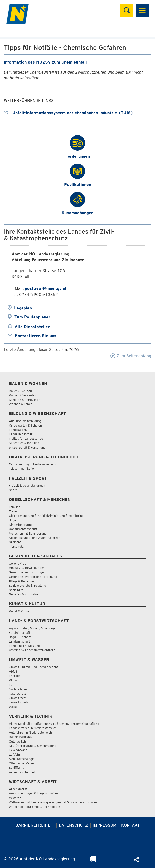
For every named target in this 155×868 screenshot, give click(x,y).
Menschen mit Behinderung (28, 533)
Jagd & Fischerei (21, 637)
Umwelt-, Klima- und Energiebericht (33, 667)
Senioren (15, 542)
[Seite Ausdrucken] (93, 861)
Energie (14, 676)
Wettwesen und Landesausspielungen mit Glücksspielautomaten (53, 802)
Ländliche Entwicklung (25, 646)
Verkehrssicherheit (22, 772)
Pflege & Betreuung (22, 581)
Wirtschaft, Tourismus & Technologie (34, 807)
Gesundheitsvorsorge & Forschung (33, 577)
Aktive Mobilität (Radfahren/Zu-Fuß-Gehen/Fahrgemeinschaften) (54, 724)
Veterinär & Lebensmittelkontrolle (32, 650)
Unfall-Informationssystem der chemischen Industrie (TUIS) (69, 113)
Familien (15, 507)
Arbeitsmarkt (18, 789)
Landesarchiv (18, 430)
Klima (13, 680)
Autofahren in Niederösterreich (30, 732)
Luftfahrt (15, 754)
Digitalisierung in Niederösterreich (33, 464)
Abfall (13, 671)
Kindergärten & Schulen (25, 425)
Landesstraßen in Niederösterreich (33, 728)
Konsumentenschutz (23, 529)
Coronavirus (18, 563)
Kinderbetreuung (21, 525)
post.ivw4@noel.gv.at (46, 288)
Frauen (14, 511)
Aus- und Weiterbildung (25, 421)
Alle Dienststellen (32, 327)
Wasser (14, 707)
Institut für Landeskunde (26, 438)
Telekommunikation (22, 469)
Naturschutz (17, 694)
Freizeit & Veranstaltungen (27, 486)
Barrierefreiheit (35, 825)
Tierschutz (16, 546)
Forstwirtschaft (20, 633)
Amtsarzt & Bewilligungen (27, 568)
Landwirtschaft (19, 641)
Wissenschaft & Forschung (27, 447)
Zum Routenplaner (32, 317)
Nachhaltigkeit (19, 689)
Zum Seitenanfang (131, 356)
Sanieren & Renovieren (25, 400)
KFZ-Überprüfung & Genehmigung (33, 746)
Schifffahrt (16, 768)
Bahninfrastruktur (21, 737)
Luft (12, 685)
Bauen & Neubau (20, 391)
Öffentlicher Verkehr (23, 763)
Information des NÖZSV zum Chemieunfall (45, 62)
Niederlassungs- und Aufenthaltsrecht (35, 538)
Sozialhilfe (16, 590)
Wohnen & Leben (21, 404)
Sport (13, 490)
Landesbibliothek (21, 434)
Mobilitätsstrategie (22, 759)
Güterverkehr (18, 741)
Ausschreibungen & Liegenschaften (33, 793)
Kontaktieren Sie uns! (36, 336)
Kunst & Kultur (19, 611)
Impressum (105, 825)
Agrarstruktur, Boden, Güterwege (32, 628)
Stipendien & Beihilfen (24, 443)
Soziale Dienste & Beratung (28, 586)
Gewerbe (15, 798)
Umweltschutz (19, 702)
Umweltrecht (18, 698)
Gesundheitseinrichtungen (27, 572)
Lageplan (23, 308)
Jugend (14, 520)
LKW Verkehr (18, 750)
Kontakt (130, 825)
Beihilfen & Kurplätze (23, 594)
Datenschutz (73, 825)
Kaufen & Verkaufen (23, 395)
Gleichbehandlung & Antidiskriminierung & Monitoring (46, 516)
